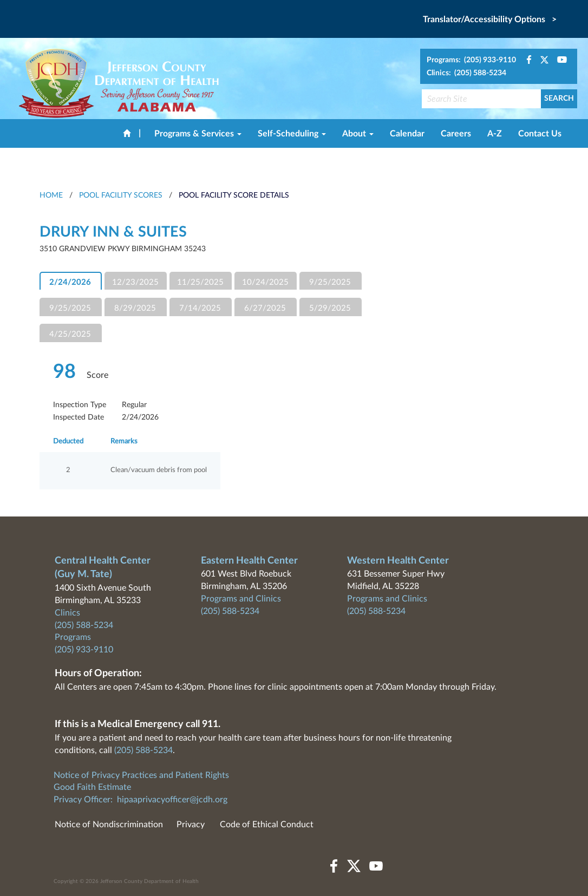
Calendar (407, 134)
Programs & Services (198, 134)
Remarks (124, 442)
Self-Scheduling (292, 134)
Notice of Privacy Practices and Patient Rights (141, 775)
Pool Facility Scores (121, 195)
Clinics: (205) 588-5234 (466, 73)
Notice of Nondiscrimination (109, 825)
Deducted (68, 442)
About (358, 134)
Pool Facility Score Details (234, 195)
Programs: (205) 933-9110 (471, 60)
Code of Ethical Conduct (267, 825)
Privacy (191, 825)
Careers (456, 134)
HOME (51, 195)
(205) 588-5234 (84, 625)
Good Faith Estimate (92, 787)
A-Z (495, 134)
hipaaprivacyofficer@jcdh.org (172, 800)
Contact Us (540, 134)
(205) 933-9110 (84, 650)
